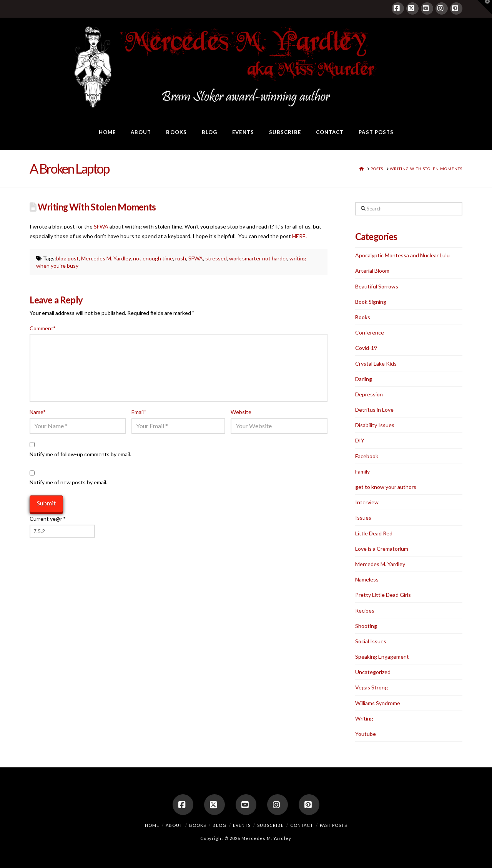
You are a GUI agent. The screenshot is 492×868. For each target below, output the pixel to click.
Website (241, 412)
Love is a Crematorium (382, 549)
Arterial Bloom (372, 271)
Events (242, 825)
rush (181, 258)
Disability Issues (375, 425)
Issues (363, 518)
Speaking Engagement (382, 657)
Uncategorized (373, 672)
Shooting (366, 626)
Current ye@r (47, 519)
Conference (370, 332)
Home (152, 825)
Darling (364, 379)
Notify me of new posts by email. (68, 482)
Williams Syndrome (378, 703)
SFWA (101, 226)
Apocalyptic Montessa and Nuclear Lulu (402, 255)
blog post (67, 258)
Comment (43, 328)
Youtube (366, 734)
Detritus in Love (374, 410)
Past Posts (333, 825)
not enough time (153, 258)
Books (363, 317)
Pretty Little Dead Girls (383, 595)
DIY (360, 440)
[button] (485, 7)
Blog (219, 825)
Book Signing (371, 302)
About (174, 825)
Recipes (365, 610)
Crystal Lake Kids (376, 364)
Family (362, 471)
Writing (364, 718)
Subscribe (270, 825)
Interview (367, 502)
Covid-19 (366, 348)
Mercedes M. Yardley (106, 258)
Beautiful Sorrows (377, 286)
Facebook (367, 456)
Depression (369, 394)
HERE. (299, 236)
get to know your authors (386, 487)
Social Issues (371, 641)
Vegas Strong (371, 687)
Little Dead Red (374, 533)
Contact (302, 825)
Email (139, 412)
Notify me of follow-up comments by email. (80, 454)
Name (38, 412)
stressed (216, 258)
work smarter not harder (258, 258)
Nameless (367, 579)
